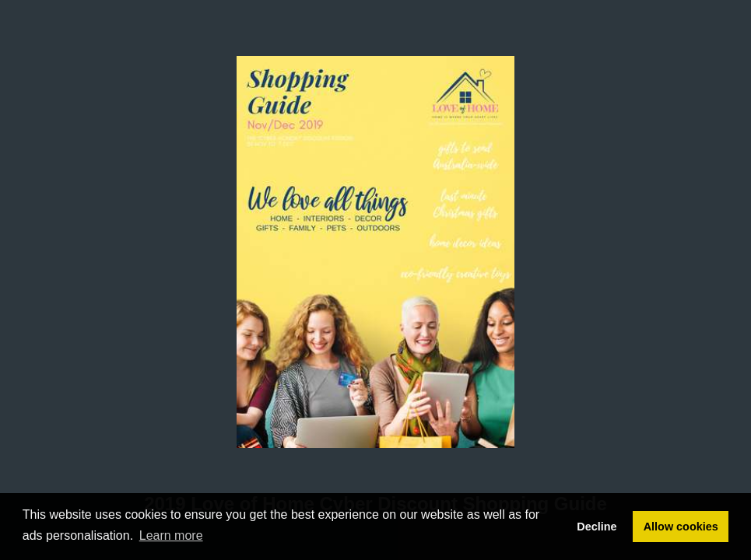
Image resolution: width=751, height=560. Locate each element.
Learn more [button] (171, 535)
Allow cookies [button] (681, 527)
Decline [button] (597, 527)
